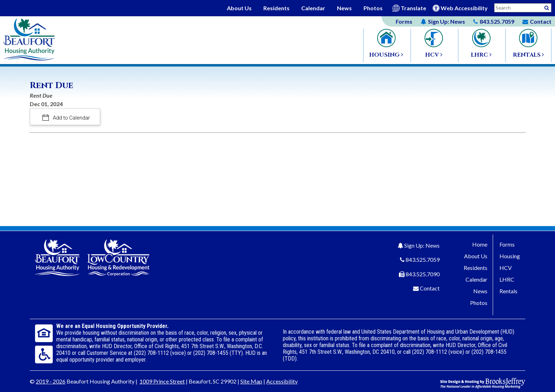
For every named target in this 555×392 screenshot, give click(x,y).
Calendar (313, 8)
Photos (373, 8)
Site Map (251, 381)
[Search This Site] (523, 8)
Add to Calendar (71, 118)
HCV (506, 268)
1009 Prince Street (162, 381)
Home (480, 244)
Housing (510, 256)
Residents (276, 8)
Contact (430, 288)
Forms (404, 21)
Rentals (508, 291)
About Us (239, 8)
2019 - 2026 (51, 381)
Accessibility (282, 381)
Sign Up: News (422, 245)
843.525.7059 (423, 260)
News (344, 8)
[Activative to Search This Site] (547, 7)
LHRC (507, 279)
